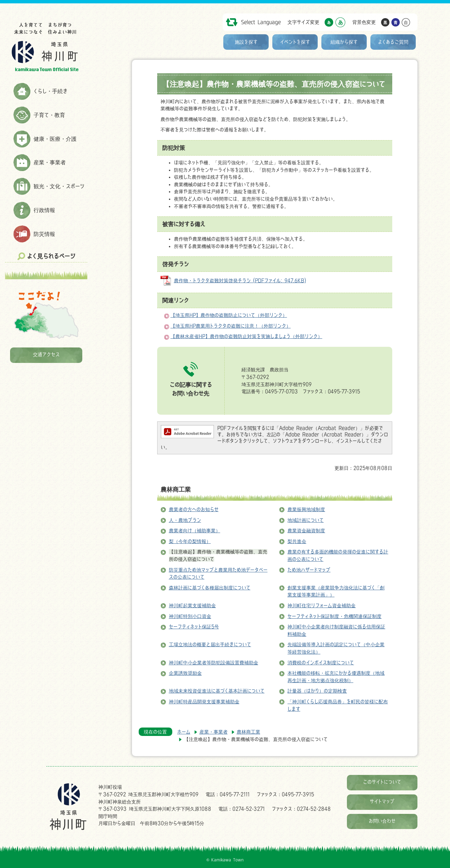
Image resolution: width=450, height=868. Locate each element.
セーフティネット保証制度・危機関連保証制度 (334, 616)
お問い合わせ (382, 821)
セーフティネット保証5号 (194, 627)
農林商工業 (176, 489)
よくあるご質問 (393, 42)
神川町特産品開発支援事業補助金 (204, 701)
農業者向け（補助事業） (195, 530)
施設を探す (246, 42)
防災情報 (44, 234)
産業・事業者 (50, 162)
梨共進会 (297, 541)
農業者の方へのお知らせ (194, 509)
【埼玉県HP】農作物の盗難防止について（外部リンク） (229, 315)
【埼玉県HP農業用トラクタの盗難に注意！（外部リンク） (231, 326)
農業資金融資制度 (306, 530)
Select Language (261, 22)
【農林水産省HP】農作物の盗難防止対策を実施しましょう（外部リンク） (246, 336)
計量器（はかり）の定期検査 (317, 691)
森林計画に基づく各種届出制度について (210, 588)
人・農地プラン (185, 520)
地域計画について (306, 520)
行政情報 (44, 210)
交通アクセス (46, 354)
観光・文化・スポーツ (59, 186)
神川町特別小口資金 (190, 616)
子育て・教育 (49, 115)
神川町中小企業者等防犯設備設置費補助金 (214, 663)
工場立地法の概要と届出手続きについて (210, 644)
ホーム (184, 732)
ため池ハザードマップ (309, 570)
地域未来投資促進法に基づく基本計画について (217, 691)
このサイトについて (382, 782)
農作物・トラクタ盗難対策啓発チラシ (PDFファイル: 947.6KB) (240, 280)
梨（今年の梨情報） (190, 541)
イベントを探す (295, 42)
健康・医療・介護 (55, 139)
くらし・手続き (51, 91)
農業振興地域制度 (306, 509)
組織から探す (344, 42)
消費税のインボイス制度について (321, 663)
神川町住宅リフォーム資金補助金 (322, 605)
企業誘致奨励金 (185, 673)
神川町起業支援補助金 (192, 605)
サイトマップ (382, 801)
